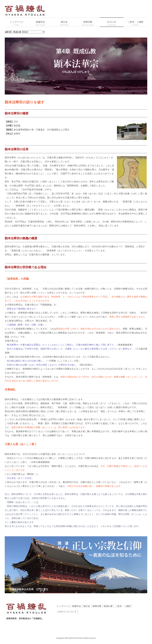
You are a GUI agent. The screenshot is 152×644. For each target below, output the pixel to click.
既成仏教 (108, 606)
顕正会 (87, 606)
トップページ (63, 606)
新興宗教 (97, 606)
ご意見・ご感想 (123, 606)
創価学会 (77, 606)
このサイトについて (66, 612)
